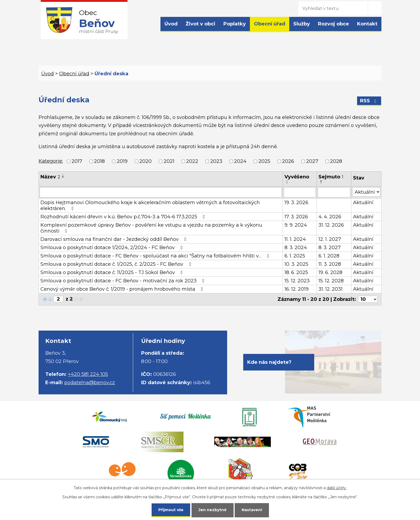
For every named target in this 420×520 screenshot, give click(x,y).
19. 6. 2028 (330, 272)
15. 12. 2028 (331, 281)
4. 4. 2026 (330, 217)
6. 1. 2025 (295, 256)
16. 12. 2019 (297, 289)
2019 (122, 161)
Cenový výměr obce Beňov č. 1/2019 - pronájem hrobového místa (123, 289)
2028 (336, 161)
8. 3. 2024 (296, 248)
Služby (302, 24)
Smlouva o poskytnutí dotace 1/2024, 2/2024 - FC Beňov (112, 248)
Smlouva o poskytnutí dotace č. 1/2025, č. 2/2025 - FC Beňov (117, 264)
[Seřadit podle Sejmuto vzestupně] (321, 181)
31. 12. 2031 (331, 289)
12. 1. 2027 (330, 239)
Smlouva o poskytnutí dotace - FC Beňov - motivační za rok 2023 (123, 281)
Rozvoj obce (333, 24)
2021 (169, 161)
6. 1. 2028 (329, 256)
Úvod (171, 24)
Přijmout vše (171, 510)
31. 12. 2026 (331, 225)
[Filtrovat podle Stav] (366, 192)
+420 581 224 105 (88, 374)
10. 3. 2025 (296, 264)
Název (50, 177)
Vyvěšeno (297, 177)
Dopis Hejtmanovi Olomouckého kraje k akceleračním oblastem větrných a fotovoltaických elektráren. (150, 205)
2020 (145, 161)
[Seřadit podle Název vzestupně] (63, 175)
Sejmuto (331, 177)
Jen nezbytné (213, 510)
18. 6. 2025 (296, 272)
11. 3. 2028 (330, 264)
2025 (264, 161)
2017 (77, 161)
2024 (240, 161)
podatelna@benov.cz (90, 383)
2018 (99, 161)
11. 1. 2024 (295, 239)
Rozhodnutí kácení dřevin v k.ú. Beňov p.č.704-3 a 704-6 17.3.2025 (124, 217)
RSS (369, 101)
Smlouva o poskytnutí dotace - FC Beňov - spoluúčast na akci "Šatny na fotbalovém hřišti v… (156, 256)
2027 (312, 161)
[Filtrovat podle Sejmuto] (334, 192)
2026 (288, 161)
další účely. (337, 488)
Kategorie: (51, 161)
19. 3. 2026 (296, 203)
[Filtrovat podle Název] (161, 192)
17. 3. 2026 (296, 217)
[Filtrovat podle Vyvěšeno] (300, 192)
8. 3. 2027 (330, 248)
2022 (192, 161)
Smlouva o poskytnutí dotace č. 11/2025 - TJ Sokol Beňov (113, 272)
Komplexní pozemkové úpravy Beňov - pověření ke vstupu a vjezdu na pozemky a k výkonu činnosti (151, 228)
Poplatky (235, 24)
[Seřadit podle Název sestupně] (63, 177)
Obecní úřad (270, 24)
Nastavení (252, 510)
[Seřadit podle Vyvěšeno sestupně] (287, 183)
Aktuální (363, 203)
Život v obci (200, 24)
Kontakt (367, 24)
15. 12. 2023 (297, 281)
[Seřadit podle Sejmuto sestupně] (321, 183)
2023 (216, 161)
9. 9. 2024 (296, 225)
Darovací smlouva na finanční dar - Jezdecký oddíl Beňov (115, 239)
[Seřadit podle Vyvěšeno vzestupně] (287, 181)
